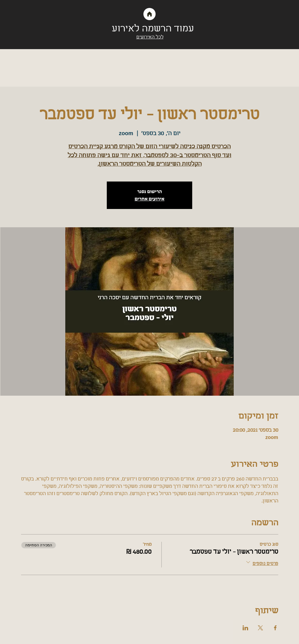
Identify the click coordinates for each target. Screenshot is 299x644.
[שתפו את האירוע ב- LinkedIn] (245, 628)
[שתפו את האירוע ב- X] (260, 628)
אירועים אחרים (149, 199)
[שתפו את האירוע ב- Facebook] (275, 628)
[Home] (149, 14)
